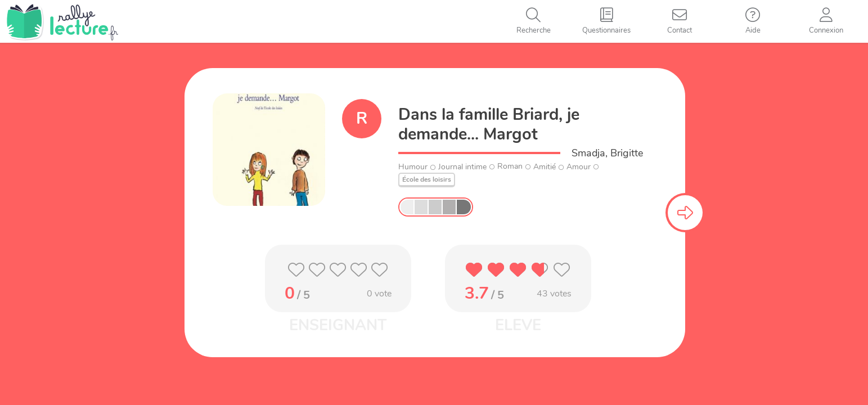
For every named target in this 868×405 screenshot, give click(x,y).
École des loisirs (427, 179)
